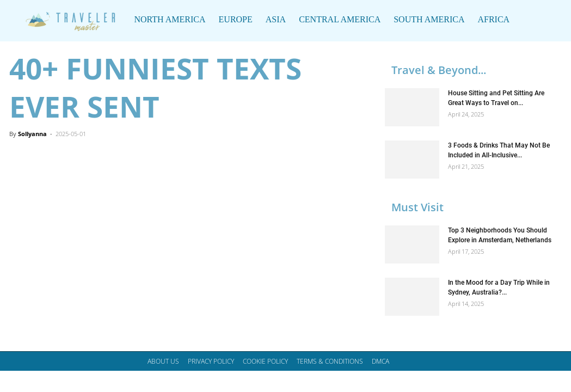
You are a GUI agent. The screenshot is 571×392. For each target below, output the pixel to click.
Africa (493, 19)
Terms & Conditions (330, 361)
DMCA (380, 361)
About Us (163, 361)
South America (429, 19)
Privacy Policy (211, 361)
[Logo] (68, 19)
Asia (276, 19)
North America (170, 19)
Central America (340, 19)
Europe (236, 19)
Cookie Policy (265, 361)
